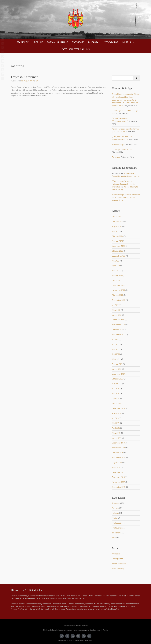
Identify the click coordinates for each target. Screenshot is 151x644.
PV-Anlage (116, 157)
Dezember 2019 (118, 408)
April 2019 (116, 428)
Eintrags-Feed (118, 559)
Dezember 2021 (118, 320)
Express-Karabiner (24, 77)
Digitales (115, 508)
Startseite (23, 42)
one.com (78, 626)
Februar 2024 (117, 241)
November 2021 (118, 325)
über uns (38, 42)
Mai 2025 (116, 231)
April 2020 (116, 398)
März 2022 (116, 310)
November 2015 (118, 482)
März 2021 (116, 359)
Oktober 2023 (118, 251)
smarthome (117, 533)
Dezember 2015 (118, 477)
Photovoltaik (117, 528)
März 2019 (116, 433)
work (114, 538)
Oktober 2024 (118, 236)
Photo (114, 518)
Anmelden (116, 554)
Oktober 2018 (118, 453)
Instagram (94, 42)
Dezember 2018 (118, 443)
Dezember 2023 (118, 246)
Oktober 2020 (118, 379)
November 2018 (118, 448)
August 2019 (117, 413)
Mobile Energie (118, 144)
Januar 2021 (117, 369)
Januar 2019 (117, 438)
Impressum (128, 42)
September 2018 (119, 457)
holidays (115, 513)
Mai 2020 (116, 394)
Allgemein (116, 503)
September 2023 (119, 256)
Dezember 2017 (118, 472)
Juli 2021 (115, 340)
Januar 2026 (117, 216)
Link (86, 630)
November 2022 (118, 290)
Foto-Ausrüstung (58, 42)
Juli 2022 (115, 305)
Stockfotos (111, 42)
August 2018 (117, 462)
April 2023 (116, 266)
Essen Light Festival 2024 (122, 149)
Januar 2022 (117, 315)
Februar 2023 (117, 276)
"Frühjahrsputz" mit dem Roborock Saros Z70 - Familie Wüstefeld (124, 184)
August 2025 (117, 226)
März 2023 (116, 271)
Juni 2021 (116, 344)
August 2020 (117, 384)
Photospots (117, 523)
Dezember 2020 (118, 374)
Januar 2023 (117, 280)
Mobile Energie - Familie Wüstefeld (126, 195)
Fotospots (78, 42)
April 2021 (116, 354)
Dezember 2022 (118, 285)
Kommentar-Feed (119, 564)
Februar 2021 (117, 364)
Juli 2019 (115, 418)
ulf (37, 81)
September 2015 (119, 487)
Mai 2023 (116, 261)
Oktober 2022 (118, 295)
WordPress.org (118, 569)
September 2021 (119, 335)
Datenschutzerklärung (76, 49)
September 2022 (119, 300)
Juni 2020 (116, 389)
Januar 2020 (117, 403)
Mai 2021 (116, 349)
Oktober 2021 (118, 330)
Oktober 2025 (118, 221)
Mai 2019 (116, 423)
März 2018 (116, 467)
